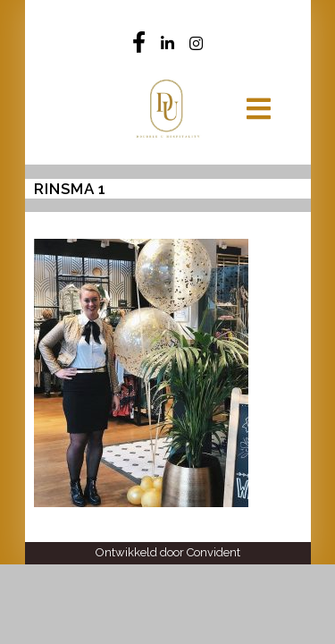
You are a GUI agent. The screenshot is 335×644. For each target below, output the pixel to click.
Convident (214, 552)
